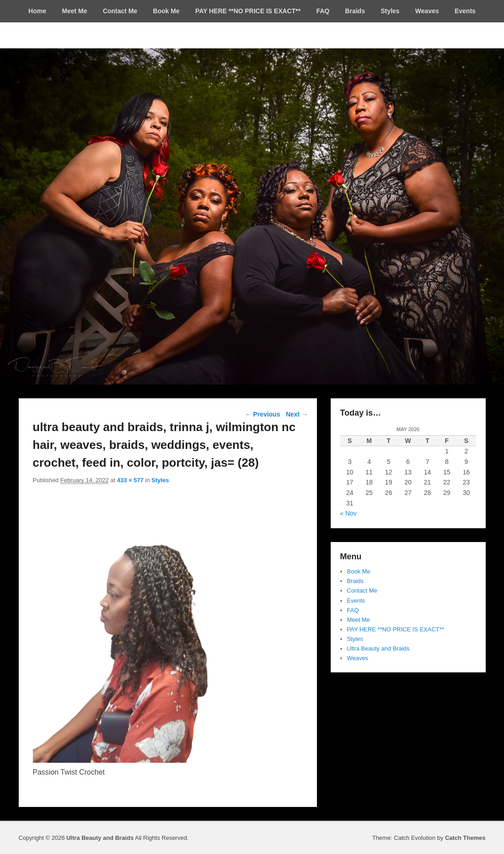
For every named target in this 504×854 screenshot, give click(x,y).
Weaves (427, 11)
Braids (355, 11)
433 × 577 (130, 480)
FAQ (323, 11)
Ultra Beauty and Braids (378, 648)
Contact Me (120, 11)
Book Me (166, 11)
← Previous (262, 414)
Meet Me (75, 11)
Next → (297, 414)
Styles (390, 11)
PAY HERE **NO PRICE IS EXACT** (248, 11)
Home (37, 11)
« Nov (349, 513)
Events (465, 11)
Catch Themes (465, 838)
